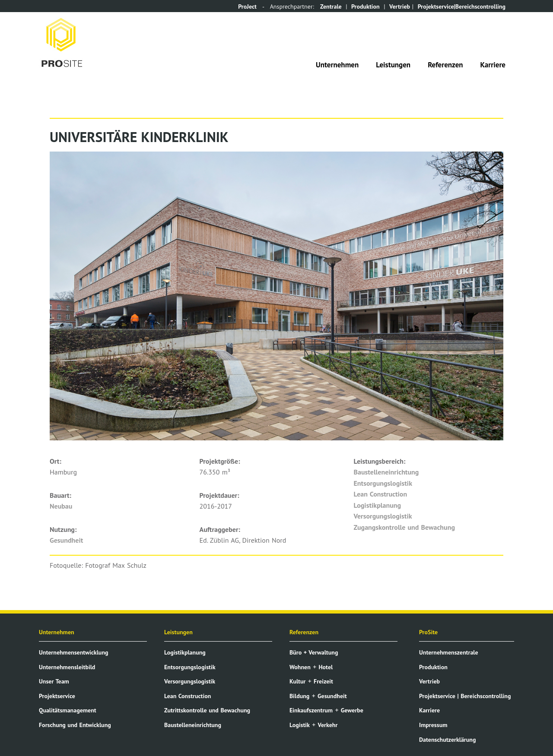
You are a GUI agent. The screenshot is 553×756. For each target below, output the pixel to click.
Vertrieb (400, 6)
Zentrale (331, 6)
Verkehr (328, 725)
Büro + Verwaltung (314, 652)
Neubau (61, 506)
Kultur (297, 681)
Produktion (365, 6)
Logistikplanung (378, 505)
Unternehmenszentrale (449, 652)
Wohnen (300, 667)
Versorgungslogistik (383, 516)
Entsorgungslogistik (383, 483)
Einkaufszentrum (311, 710)
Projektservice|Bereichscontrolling (462, 6)
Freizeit (323, 681)
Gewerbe (352, 710)
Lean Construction (381, 494)
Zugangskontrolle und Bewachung (405, 527)
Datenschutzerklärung (447, 740)
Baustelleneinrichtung (386, 472)
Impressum (433, 725)
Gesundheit (66, 540)
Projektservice (57, 696)
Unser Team (54, 681)
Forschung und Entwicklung (75, 725)
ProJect (247, 6)
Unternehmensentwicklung (74, 652)
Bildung (299, 696)
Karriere (493, 65)
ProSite (428, 632)
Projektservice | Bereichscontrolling (465, 696)
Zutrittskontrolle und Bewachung (207, 710)
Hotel (326, 667)
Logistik (300, 725)
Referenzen (445, 65)
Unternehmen (337, 65)
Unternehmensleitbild (67, 667)
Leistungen (393, 65)
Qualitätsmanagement (68, 710)
